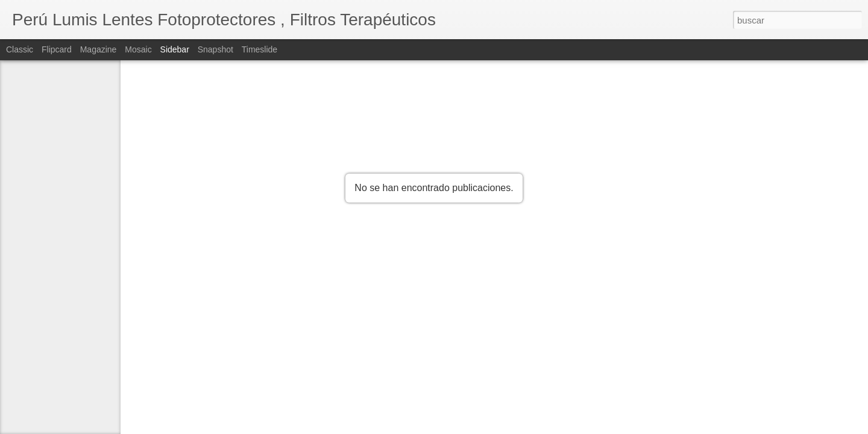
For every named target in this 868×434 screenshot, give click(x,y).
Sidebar (175, 49)
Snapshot (215, 49)
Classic (20, 49)
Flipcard (57, 49)
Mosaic (138, 49)
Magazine (99, 49)
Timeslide (259, 49)
